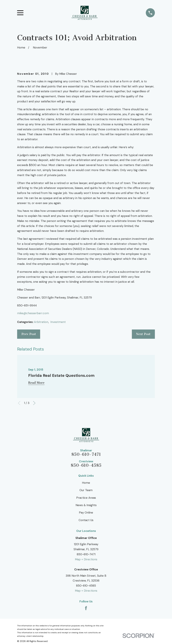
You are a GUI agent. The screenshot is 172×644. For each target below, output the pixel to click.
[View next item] (34, 403)
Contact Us (86, 520)
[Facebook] (86, 608)
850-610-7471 (86, 455)
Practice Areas (86, 498)
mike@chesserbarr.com (33, 313)
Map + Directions (86, 559)
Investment (58, 322)
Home (86, 483)
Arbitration (41, 322)
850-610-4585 (86, 465)
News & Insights (86, 505)
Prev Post (29, 334)
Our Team (86, 490)
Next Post (143, 334)
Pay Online (86, 513)
